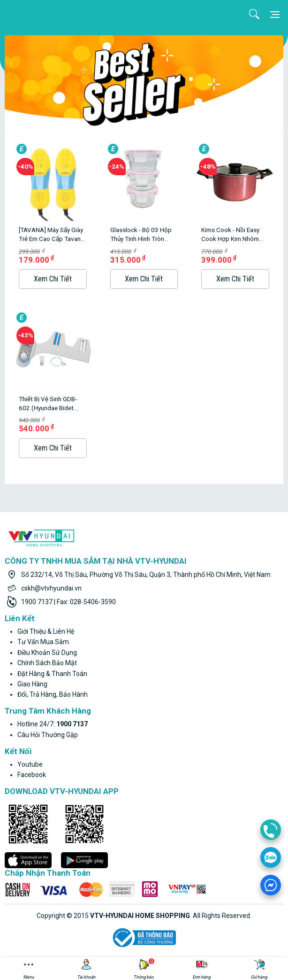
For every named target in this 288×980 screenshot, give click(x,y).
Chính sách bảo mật (47, 663)
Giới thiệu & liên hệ (46, 631)
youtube (30, 764)
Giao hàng (32, 684)
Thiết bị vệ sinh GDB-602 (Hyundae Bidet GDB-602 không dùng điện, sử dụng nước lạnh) (49, 404)
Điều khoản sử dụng (47, 653)
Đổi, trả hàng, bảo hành (53, 694)
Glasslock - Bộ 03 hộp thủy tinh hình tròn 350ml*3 (141, 235)
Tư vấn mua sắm (43, 642)
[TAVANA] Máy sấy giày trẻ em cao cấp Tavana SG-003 (51, 235)
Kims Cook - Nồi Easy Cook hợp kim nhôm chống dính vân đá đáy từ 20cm (234, 235)
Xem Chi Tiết (53, 279)
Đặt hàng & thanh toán (52, 674)
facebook (32, 775)
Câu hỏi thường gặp (48, 735)
